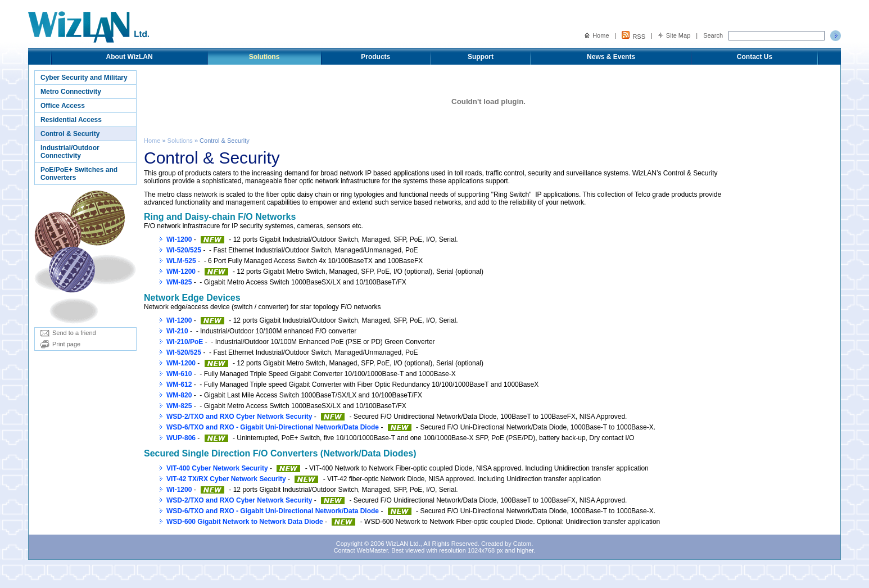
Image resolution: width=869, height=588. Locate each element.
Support (481, 57)
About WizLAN (129, 57)
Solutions (264, 57)
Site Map (674, 35)
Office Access (63, 106)
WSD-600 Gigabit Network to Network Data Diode (245, 522)
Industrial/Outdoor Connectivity (70, 152)
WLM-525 (181, 261)
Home (597, 35)
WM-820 (179, 395)
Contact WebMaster (361, 550)
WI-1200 (179, 239)
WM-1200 (181, 272)
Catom (522, 544)
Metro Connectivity (71, 92)
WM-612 (179, 385)
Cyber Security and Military (84, 78)
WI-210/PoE (185, 342)
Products (375, 57)
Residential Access (71, 120)
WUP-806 (181, 438)
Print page (60, 344)
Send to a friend (68, 333)
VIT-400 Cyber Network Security (217, 468)
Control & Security (70, 134)
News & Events (611, 57)
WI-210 (177, 331)
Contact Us (755, 57)
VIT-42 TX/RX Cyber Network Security (226, 479)
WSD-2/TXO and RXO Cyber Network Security (239, 417)
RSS (633, 35)
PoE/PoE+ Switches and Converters (79, 174)
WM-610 (179, 374)
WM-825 (179, 282)
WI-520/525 (184, 250)
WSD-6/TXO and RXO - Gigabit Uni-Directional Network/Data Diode (273, 427)
